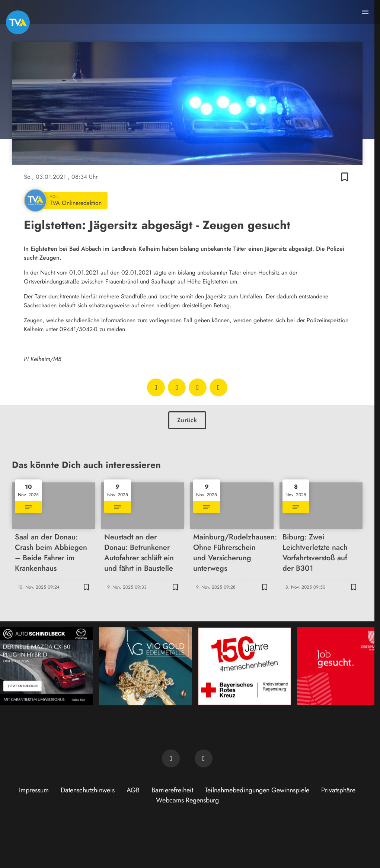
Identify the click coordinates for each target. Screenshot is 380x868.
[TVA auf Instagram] (204, 758)
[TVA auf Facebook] (171, 758)
